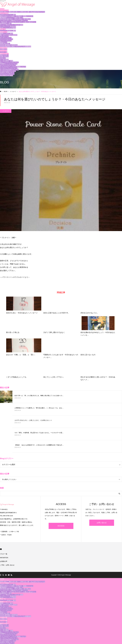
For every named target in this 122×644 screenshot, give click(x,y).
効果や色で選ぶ (5, 44)
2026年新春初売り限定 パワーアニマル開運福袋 (16, 46)
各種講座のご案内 (6, 23)
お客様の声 (4, 48)
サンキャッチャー (6, 38)
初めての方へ (4, 54)
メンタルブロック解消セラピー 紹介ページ (14, 21)
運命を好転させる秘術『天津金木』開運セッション (17, 16)
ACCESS (61, 526)
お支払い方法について (7, 72)
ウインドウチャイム (7, 39)
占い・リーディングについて (9, 62)
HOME (2, 9)
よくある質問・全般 (7, 61)
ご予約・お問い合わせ (7, 565)
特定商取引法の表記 (7, 75)
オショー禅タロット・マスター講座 (12, 25)
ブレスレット (4, 36)
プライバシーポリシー (7, 74)
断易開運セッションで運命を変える (12, 18)
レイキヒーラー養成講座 (8, 26)
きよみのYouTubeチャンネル (9, 70)
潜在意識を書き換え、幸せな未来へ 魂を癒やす (15, 19)
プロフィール (4, 10)
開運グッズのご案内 (7, 33)
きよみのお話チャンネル (8, 71)
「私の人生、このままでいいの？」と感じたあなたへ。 (18, 22)
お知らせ (3, 58)
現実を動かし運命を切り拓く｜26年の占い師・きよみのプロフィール (23, 12)
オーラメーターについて (8, 65)
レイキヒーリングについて (9, 68)
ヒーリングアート (6, 41)
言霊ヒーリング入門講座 (8, 28)
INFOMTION (4, 558)
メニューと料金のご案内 (8, 31)
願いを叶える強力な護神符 (9, 35)
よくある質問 (4, 59)
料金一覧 (3, 29)
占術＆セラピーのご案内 (8, 15)
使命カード (4, 42)
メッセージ (6, 111)
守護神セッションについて (9, 64)
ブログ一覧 (4, 51)
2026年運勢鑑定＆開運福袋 (9, 45)
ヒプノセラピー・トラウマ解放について (13, 67)
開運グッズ (4, 32)
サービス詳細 (4, 13)
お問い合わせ (4, 57)
